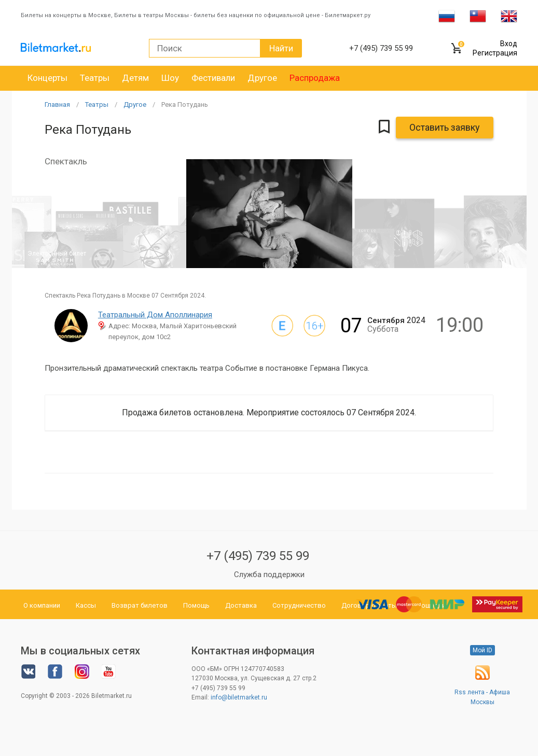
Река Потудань (185, 104)
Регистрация (495, 53)
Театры (95, 78)
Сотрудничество (299, 605)
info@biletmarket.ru (239, 697)
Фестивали (213, 78)
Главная (57, 104)
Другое (262, 78)
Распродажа (315, 78)
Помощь (196, 605)
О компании (42, 605)
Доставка (241, 605)
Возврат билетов (140, 605)
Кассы (86, 605)
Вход (509, 44)
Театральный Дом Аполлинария (155, 315)
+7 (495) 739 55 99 (258, 556)
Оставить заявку (445, 127)
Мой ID (482, 650)
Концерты (47, 78)
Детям (135, 78)
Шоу (170, 78)
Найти (281, 48)
